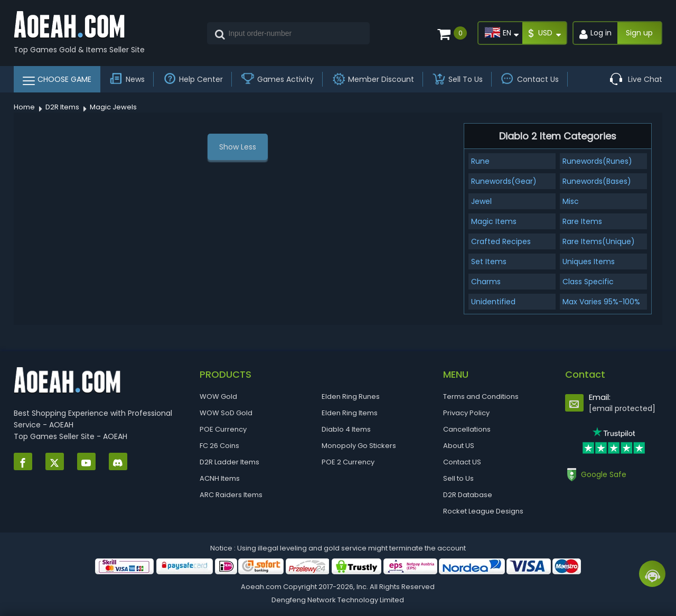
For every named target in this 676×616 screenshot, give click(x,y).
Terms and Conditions (481, 396)
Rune (480, 161)
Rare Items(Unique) (599, 241)
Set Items (489, 262)
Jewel (481, 201)
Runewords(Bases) (597, 181)
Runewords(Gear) (504, 181)
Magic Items (494, 221)
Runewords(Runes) (597, 161)
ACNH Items (220, 478)
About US (459, 446)
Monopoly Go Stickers (359, 446)
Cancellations (467, 429)
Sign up (639, 33)
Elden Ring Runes (351, 396)
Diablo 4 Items (346, 429)
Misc (571, 201)
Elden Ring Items (350, 413)
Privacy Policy (466, 413)
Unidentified (493, 302)
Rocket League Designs (483, 511)
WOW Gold (218, 396)
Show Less (238, 147)
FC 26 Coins (219, 446)
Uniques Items (589, 262)
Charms (486, 282)
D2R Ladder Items (229, 462)
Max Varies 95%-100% (601, 302)
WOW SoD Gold (226, 413)
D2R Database (468, 495)
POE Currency (223, 429)
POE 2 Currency (348, 462)
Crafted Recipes (501, 241)
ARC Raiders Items (231, 495)
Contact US (462, 462)
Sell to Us (458, 478)
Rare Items (582, 221)
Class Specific (588, 282)
